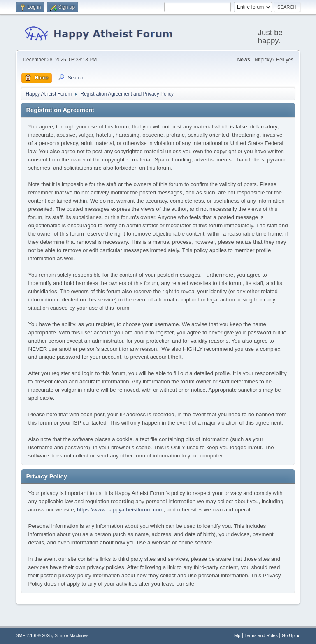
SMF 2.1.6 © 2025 (34, 635)
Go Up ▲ (291, 635)
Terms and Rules (261, 635)
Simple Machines (72, 635)
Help (236, 635)
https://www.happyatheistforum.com (120, 510)
